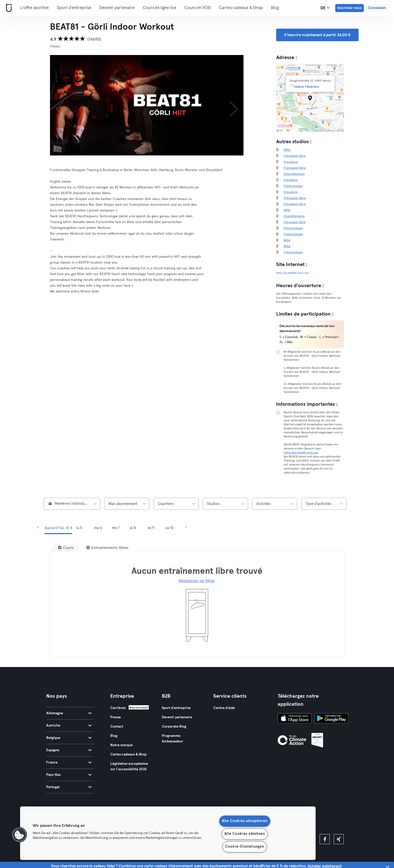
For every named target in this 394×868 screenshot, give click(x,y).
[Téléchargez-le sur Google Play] (331, 719)
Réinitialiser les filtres (197, 581)
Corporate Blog (174, 727)
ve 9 (151, 528)
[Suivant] (229, 105)
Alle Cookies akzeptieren (245, 821)
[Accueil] (8, 8)
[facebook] (325, 839)
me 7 (116, 528)
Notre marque (121, 745)
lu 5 (79, 528)
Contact (117, 727)
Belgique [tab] (69, 738)
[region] (168, 833)
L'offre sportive (35, 8)
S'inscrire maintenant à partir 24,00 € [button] (317, 35)
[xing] (339, 839)
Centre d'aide (224, 708)
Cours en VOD (198, 8)
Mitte (287, 150)
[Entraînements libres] (107, 548)
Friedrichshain (293, 186)
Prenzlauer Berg (295, 156)
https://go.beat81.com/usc (301, 453)
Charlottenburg (294, 174)
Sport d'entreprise (74, 8)
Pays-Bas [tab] (69, 775)
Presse (116, 717)
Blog (275, 8)
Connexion (377, 8)
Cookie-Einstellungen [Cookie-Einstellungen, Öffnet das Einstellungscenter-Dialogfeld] (245, 847)
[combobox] (72, 504)
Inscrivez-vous (350, 8)
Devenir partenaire (117, 8)
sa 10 (169, 528)
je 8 (133, 528)
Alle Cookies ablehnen (245, 834)
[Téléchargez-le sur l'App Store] (295, 719)
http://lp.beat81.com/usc (293, 273)
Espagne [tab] (69, 750)
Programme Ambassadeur (173, 739)
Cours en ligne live (160, 8)
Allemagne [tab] (69, 713)
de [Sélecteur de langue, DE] (325, 8)
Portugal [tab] (69, 787)
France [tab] (69, 762)
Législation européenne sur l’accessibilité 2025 (129, 767)
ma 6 (98, 528)
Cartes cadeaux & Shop (241, 8)
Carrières (118, 708)
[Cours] (66, 548)
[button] (19, 835)
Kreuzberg (291, 162)
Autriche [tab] (69, 726)
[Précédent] (65, 105)
